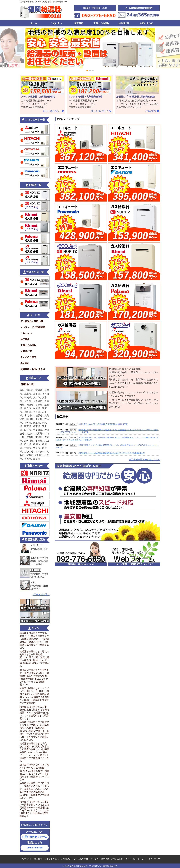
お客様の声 (124, 23)
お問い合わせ (146, 23)
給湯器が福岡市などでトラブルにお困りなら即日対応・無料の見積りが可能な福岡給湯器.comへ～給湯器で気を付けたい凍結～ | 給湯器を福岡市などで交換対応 (35, 696)
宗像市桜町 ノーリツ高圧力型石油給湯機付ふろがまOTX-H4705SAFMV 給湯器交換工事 (112, 453)
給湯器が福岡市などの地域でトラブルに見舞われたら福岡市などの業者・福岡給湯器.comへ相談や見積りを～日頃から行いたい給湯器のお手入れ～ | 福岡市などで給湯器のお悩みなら (35, 731)
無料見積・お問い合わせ (33, 369)
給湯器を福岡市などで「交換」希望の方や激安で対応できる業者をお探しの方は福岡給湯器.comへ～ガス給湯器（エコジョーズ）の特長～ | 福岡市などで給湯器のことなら (34, 752)
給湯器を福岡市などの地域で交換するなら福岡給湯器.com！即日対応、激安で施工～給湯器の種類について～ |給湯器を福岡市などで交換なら (35, 659)
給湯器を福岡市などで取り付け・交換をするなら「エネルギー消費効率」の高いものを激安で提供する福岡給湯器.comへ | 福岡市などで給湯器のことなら (34, 791)
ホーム (34, 23)
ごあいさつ (56, 23)
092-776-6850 (35, 848)
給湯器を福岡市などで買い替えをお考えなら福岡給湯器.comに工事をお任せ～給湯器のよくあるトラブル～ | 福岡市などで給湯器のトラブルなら (35, 772)
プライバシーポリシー (136, 859)
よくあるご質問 (28, 357)
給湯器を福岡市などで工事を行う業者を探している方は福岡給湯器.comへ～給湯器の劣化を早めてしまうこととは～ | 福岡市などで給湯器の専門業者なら (35, 809)
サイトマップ (154, 859)
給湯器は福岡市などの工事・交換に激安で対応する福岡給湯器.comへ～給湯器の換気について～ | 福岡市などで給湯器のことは (35, 712)
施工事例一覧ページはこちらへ (145, 460)
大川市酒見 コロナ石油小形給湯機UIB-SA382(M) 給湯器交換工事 (103, 424)
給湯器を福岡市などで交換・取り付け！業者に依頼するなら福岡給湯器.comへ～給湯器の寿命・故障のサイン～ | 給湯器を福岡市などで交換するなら (35, 640)
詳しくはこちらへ (52, 111)
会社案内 (25, 363)
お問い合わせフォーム (35, 837)
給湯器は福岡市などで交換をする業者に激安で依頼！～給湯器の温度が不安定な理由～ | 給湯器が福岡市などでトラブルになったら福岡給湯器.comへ (34, 677)
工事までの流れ (101, 23)
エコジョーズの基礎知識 (33, 327)
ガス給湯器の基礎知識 (32, 321)
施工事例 (79, 23)
